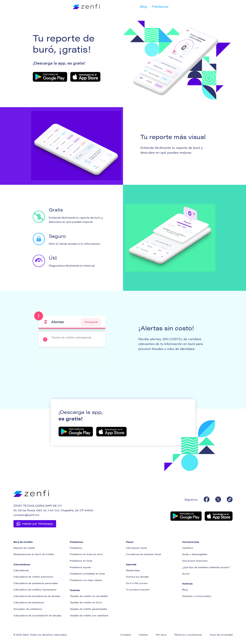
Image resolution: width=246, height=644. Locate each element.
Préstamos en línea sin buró (86, 554)
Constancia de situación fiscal (143, 554)
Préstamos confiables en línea (87, 574)
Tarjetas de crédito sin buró (86, 602)
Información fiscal (136, 548)
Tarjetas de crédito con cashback (89, 615)
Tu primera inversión (138, 589)
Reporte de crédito (24, 548)
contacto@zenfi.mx (26, 515)
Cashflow (188, 548)
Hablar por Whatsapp (38, 523)
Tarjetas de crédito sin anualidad (89, 596)
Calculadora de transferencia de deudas (37, 596)
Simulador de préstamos (28, 609)
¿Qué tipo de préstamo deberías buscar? (206, 567)
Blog (143, 7)
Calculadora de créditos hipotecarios (35, 589)
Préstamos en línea (81, 561)
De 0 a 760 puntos (137, 583)
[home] (86, 7)
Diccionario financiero (195, 561)
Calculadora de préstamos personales (36, 583)
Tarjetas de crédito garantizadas (88, 609)
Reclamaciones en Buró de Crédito (34, 554)
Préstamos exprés (80, 567)
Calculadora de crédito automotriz (33, 577)
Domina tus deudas (137, 577)
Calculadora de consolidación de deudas (37, 615)
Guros (186, 574)
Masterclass (133, 570)
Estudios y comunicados (197, 596)
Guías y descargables (195, 554)
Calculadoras (21, 570)
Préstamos (160, 7)
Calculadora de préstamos (29, 602)
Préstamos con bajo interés (86, 580)
